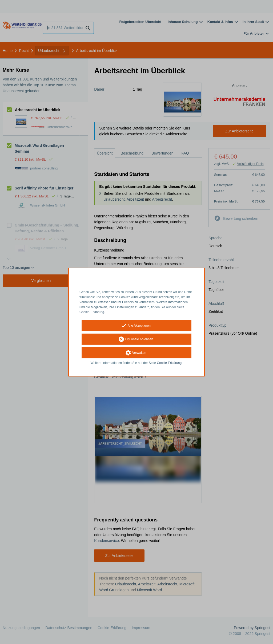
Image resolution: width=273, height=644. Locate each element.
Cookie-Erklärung (169, 363)
